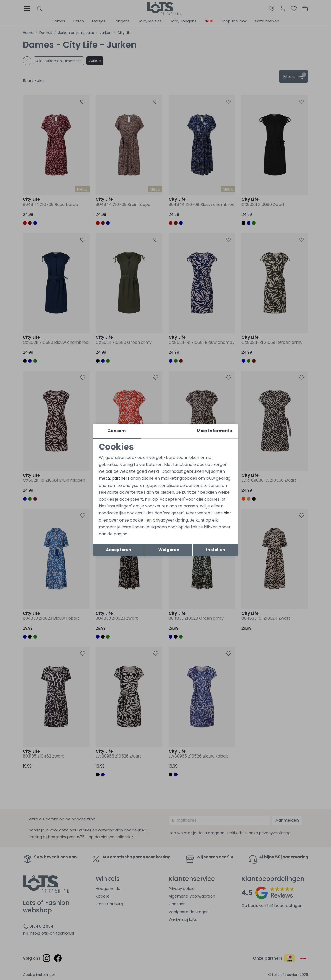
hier (227, 513)
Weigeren (169, 550)
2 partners (119, 478)
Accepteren (119, 550)
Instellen (216, 550)
